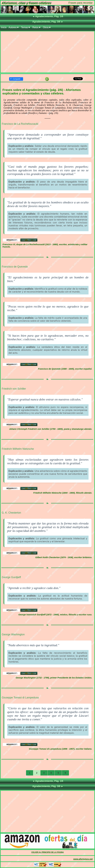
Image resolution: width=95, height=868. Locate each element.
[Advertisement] (47, 52)
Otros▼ (47, 27)
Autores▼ (14, 27)
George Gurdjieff (11, 577)
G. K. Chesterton (11, 513)
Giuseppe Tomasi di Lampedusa (20, 698)
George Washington (13, 634)
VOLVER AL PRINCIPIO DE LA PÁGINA (48, 852)
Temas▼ (26, 27)
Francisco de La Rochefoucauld (20, 124)
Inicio (4, 27)
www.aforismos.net (83, 859)
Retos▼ (37, 27)
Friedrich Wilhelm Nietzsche (18, 449)
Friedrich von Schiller (14, 389)
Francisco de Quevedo (15, 267)
